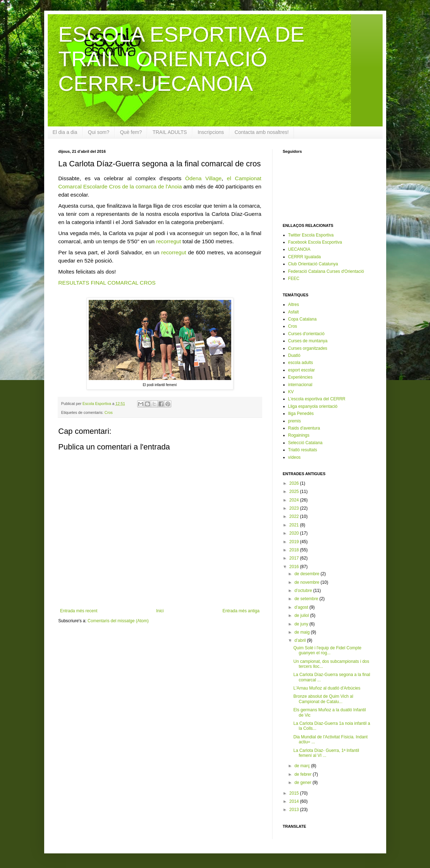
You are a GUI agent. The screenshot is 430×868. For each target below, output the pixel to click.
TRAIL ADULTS (170, 132)
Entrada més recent (79, 611)
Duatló (294, 355)
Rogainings (299, 435)
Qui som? (99, 132)
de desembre (307, 574)
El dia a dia (65, 132)
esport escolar (302, 370)
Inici (160, 611)
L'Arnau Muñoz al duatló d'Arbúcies (327, 688)
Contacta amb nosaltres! (262, 132)
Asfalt (294, 312)
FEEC (294, 279)
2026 (295, 483)
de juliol (302, 615)
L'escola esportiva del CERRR (317, 399)
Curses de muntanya (308, 341)
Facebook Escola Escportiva (315, 242)
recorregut (169, 241)
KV (291, 392)
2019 (295, 542)
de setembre (307, 599)
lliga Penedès (301, 414)
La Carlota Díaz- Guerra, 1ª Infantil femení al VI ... (326, 753)
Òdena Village (203, 178)
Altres (294, 305)
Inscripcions (211, 132)
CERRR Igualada (305, 257)
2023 (295, 508)
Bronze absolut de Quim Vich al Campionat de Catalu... (323, 699)
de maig (302, 632)
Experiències (301, 377)
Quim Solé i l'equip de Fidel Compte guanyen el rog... (327, 650)
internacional (300, 385)
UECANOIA (299, 249)
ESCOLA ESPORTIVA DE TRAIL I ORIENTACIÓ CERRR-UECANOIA (182, 59)
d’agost (302, 607)
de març (303, 766)
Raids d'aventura (304, 428)
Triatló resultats (303, 450)
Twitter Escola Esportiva (311, 235)
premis (295, 421)
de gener (303, 783)
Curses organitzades (308, 348)
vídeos (294, 457)
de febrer (303, 774)
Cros (108, 412)
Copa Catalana (302, 319)
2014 (295, 801)
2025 (295, 492)
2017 (295, 558)
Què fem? (131, 132)
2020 (295, 533)
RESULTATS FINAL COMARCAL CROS (107, 283)
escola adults (301, 363)
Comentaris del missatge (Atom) (118, 621)
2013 (295, 810)
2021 (295, 525)
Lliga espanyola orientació (313, 406)
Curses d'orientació (306, 334)
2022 (295, 516)
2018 (295, 550)
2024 (295, 500)
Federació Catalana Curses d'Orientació (326, 271)
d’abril (301, 640)
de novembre (307, 582)
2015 (295, 793)
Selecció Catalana (305, 443)
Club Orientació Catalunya (313, 264)
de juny (302, 624)
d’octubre (304, 591)
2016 (295, 567)
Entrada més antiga (241, 611)
